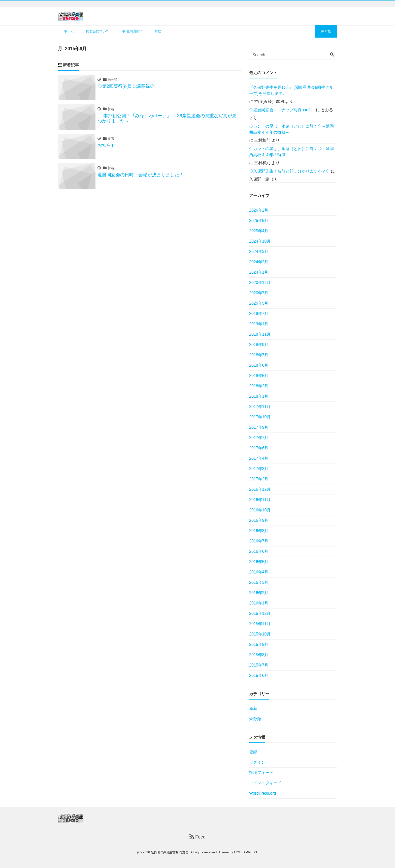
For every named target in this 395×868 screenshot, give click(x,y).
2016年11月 (260, 500)
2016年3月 (259, 582)
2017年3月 (259, 469)
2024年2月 (259, 262)
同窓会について (98, 31)
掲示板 (326, 31)
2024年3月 (259, 252)
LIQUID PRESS (245, 852)
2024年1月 (259, 272)
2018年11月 (260, 334)
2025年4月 (259, 231)
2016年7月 (259, 541)
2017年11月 (260, 407)
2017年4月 (259, 458)
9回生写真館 (130, 31)
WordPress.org (262, 793)
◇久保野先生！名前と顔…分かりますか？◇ (289, 171)
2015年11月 (260, 624)
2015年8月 (259, 655)
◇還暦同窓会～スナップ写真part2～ (282, 110)
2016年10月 (260, 510)
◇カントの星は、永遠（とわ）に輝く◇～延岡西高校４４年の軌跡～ (291, 129)
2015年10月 (260, 634)
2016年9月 (259, 520)
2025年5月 (259, 221)
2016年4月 (259, 572)
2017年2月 (259, 479)
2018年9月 (259, 345)
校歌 (158, 31)
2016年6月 (259, 551)
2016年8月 (259, 531)
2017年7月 (259, 438)
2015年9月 (259, 644)
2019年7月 (259, 314)
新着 (253, 708)
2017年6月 (259, 448)
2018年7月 (259, 355)
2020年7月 (259, 293)
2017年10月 (260, 417)
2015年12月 (260, 613)
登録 (253, 752)
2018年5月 (259, 376)
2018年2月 (259, 386)
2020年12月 (260, 283)
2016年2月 (259, 593)
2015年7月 (259, 665)
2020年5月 (259, 303)
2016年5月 (259, 562)
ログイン (257, 762)
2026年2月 (259, 210)
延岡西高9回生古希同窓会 (170, 852)
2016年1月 (259, 603)
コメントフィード (265, 783)
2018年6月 (259, 365)
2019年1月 (259, 324)
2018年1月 (259, 396)
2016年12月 (260, 489)
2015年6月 (259, 675)
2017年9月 (259, 427)
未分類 (255, 719)
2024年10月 (260, 241)
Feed (197, 837)
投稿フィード (261, 773)
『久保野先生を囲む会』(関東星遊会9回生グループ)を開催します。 (291, 90)
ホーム (69, 31)
